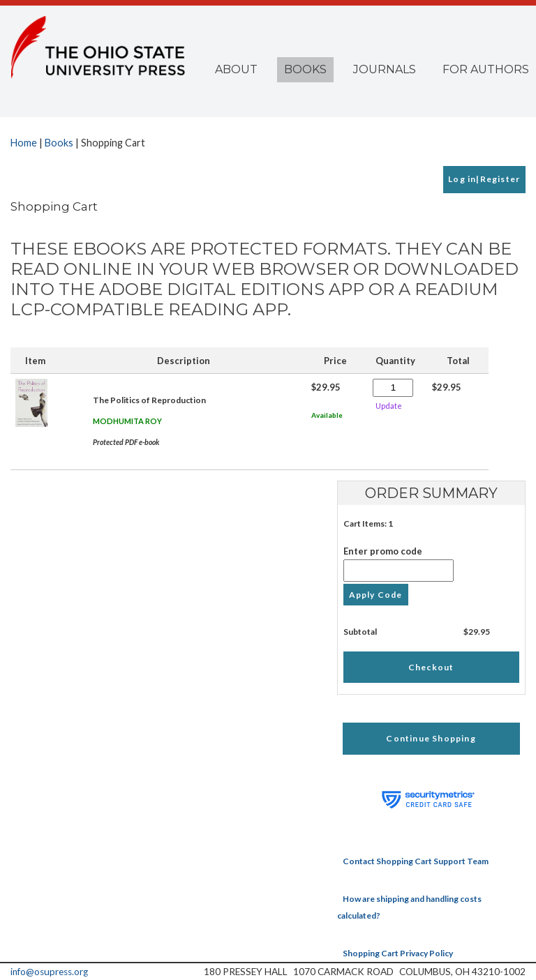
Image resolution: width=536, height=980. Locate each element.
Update (389, 406)
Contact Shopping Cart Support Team (416, 861)
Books (305, 69)
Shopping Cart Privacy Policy (398, 953)
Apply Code (376, 595)
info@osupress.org (49, 972)
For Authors (486, 69)
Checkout (431, 667)
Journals (385, 69)
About (236, 69)
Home (24, 143)
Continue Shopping (431, 738)
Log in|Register (484, 179)
